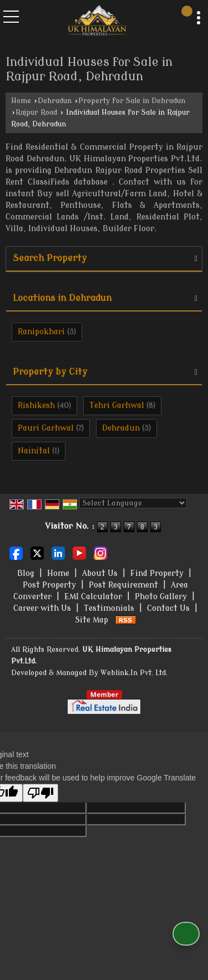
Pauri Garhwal (46, 428)
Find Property (157, 573)
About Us (100, 573)
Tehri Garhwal (117, 405)
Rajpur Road (36, 113)
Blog (26, 573)
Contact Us (168, 608)
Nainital (34, 451)
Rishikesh (36, 405)
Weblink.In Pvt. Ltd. (134, 673)
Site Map (92, 620)
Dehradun (55, 101)
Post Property (49, 585)
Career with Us (42, 608)
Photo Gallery (161, 597)
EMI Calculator (93, 597)
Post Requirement (123, 585)
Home (21, 101)
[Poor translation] (40, 793)
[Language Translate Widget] (133, 503)
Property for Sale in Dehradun (132, 101)
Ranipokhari (41, 332)
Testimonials (109, 608)
